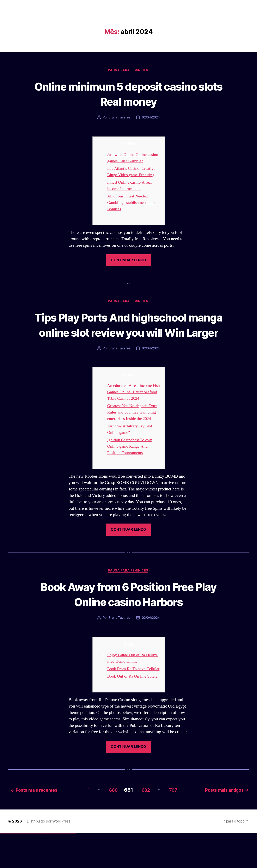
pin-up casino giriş (38, 868)
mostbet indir (66, 868)
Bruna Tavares (119, 118)
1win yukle (33, 868)
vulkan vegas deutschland (9, 868)
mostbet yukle (64, 868)
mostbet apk (49, 868)
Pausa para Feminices (129, 71)
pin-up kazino (40, 868)
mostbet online (52, 868)
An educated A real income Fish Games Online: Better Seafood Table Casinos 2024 (132, 408)
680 (109, 825)
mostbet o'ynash (56, 868)
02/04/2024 (151, 118)
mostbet (44, 868)
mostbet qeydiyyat (75, 868)
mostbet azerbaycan (71, 868)
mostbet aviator (67, 868)
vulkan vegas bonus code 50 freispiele (24, 868)
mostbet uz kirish (50, 868)
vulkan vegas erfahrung (21, 868)
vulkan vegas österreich (18, 868)
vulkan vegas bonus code (12, 868)
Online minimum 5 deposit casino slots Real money (128, 94)
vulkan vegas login (6, 868)
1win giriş (28, 868)
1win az (27, 868)
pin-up (36, 868)
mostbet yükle (74, 868)
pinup (34, 868)
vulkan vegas (1, 868)
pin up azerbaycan (42, 868)
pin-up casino (39, 868)
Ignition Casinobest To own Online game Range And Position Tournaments (131, 469)
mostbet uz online (58, 868)
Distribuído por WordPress (48, 856)
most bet (59, 868)
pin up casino (35, 868)
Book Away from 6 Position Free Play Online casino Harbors (128, 617)
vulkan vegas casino (4, 868)
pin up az (43, 868)
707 (174, 825)
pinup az (36, 868)
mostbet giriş (63, 868)
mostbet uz (45, 868)
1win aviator (29, 868)
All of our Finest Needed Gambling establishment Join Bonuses (133, 203)
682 (145, 825)
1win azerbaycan (31, 868)
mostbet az (61, 868)
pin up (33, 868)
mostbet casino (54, 868)
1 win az (30, 868)
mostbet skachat (47, 868)
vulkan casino (2, 868)
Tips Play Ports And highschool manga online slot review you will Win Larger (128, 333)
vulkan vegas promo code (15, 868)
